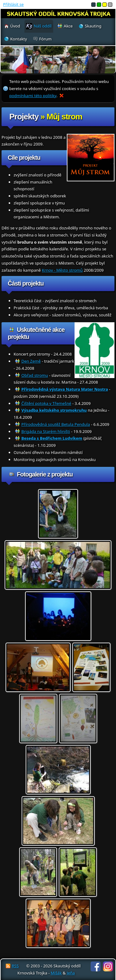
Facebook (96, 966)
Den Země (31, 361)
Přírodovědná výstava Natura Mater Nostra (65, 389)
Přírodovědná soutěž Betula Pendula (56, 424)
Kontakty (19, 39)
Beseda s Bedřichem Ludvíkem (52, 438)
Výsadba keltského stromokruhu (54, 410)
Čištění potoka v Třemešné (46, 403)
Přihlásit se (13, 4)
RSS (15, 966)
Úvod (15, 26)
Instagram (108, 966)
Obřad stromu (35, 375)
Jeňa (71, 973)
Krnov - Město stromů (62, 270)
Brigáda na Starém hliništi (46, 431)
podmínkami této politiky (33, 96)
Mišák (56, 973)
